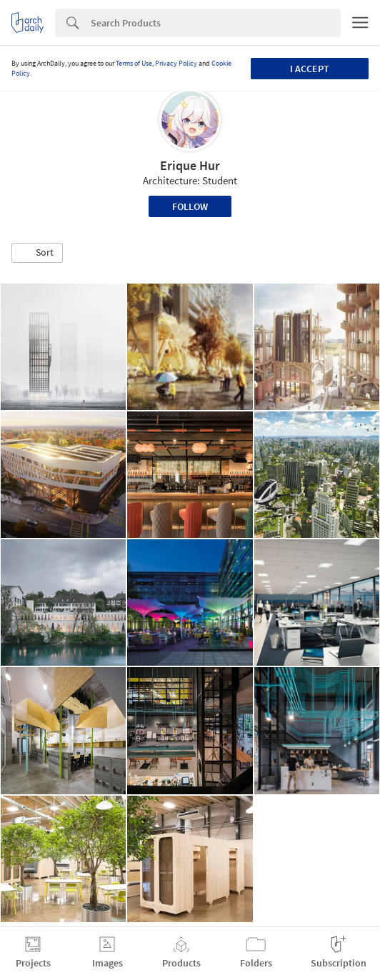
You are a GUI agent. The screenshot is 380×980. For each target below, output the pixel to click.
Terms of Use (134, 63)
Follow (190, 206)
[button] (37, 253)
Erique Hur (190, 165)
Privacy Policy (176, 63)
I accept (310, 69)
